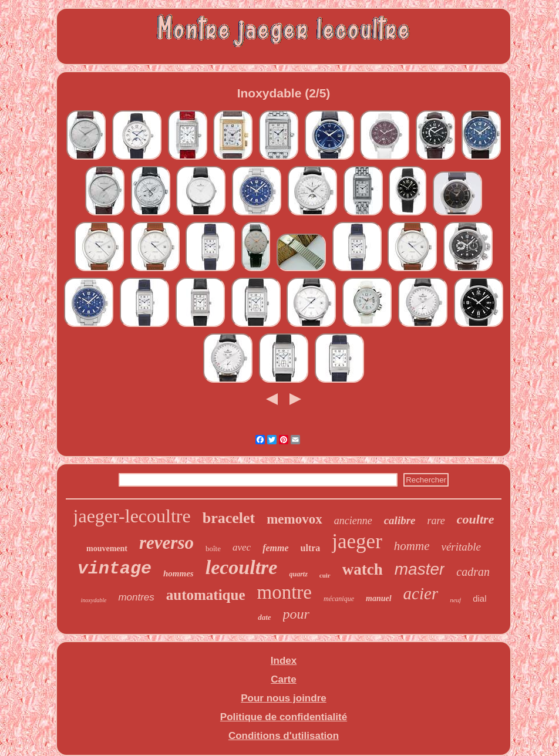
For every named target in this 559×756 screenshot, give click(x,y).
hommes (179, 573)
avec (242, 547)
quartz (298, 574)
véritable (461, 547)
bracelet (229, 518)
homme (412, 546)
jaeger (357, 541)
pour (296, 614)
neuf (455, 600)
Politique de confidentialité (284, 717)
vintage (115, 569)
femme (275, 548)
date (264, 617)
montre (284, 592)
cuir (325, 575)
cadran (473, 572)
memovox (294, 519)
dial (479, 598)
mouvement (107, 549)
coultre (476, 519)
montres (136, 597)
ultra (311, 548)
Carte (283, 679)
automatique (206, 595)
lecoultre (242, 567)
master (420, 569)
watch (363, 569)
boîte (213, 549)
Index (284, 661)
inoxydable (94, 600)
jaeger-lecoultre (132, 516)
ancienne (353, 521)
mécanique (339, 599)
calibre (400, 520)
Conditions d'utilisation (284, 736)
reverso (166, 543)
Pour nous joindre (283, 698)
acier (421, 593)
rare (436, 521)
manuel (379, 598)
